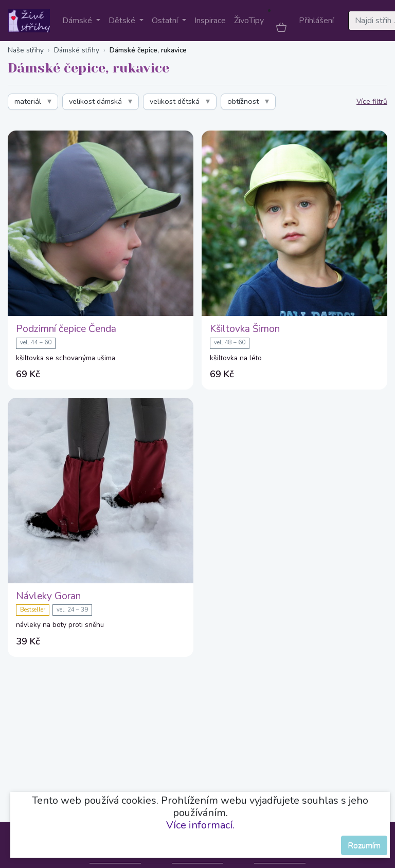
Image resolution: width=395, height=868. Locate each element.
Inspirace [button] (210, 21)
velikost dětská (175, 101)
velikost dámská (95, 101)
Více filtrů (372, 101)
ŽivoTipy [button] (249, 21)
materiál (28, 101)
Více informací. (200, 825)
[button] (281, 27)
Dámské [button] (78, 21)
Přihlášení (316, 21)
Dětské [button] (123, 21)
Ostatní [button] (166, 21)
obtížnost (243, 101)
